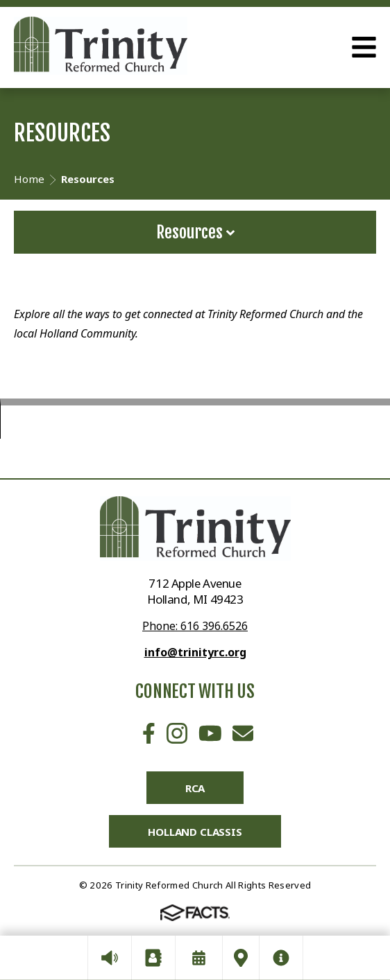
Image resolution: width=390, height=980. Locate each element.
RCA (195, 788)
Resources (195, 232)
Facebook (149, 733)
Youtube (210, 733)
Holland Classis (195, 832)
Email (243, 733)
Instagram (177, 733)
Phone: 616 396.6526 (195, 626)
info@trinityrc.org (195, 652)
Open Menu (364, 47)
